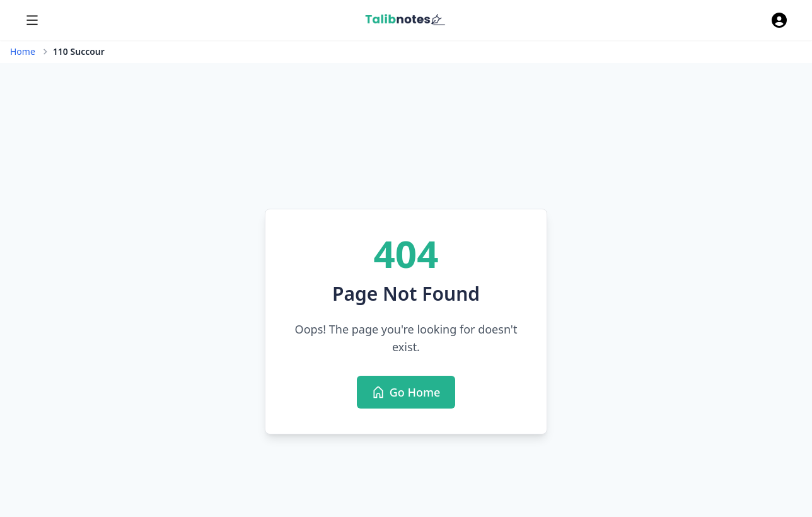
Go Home (414, 397)
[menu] (32, 20)
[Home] (405, 20)
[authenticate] (779, 20)
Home (23, 51)
